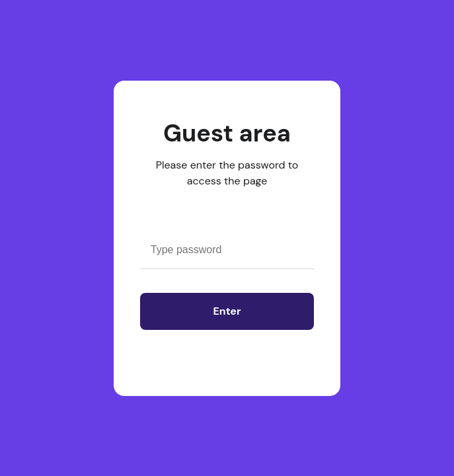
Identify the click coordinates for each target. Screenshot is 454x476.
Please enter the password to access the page (227, 173)
